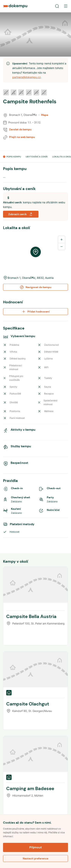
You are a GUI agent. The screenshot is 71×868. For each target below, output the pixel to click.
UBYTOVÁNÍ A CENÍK (37, 157)
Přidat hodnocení (35, 312)
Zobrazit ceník (21, 214)
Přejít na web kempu (22, 137)
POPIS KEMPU (14, 157)
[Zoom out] (62, 246)
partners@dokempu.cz (27, 77)
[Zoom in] (62, 240)
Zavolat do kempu (20, 129)
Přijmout (36, 847)
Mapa (43, 115)
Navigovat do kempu (35, 287)
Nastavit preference (35, 858)
